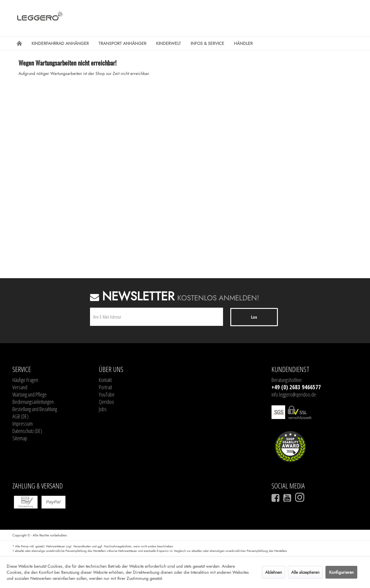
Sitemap (20, 438)
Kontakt (105, 380)
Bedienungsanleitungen (33, 402)
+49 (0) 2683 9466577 (296, 387)
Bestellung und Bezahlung (35, 409)
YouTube (107, 394)
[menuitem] (19, 43)
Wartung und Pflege (30, 394)
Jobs (103, 409)
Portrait (105, 387)
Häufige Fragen (25, 380)
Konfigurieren (341, 572)
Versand (20, 387)
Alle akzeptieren (305, 572)
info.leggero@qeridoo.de (294, 394)
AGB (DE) (20, 416)
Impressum (23, 424)
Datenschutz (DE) (27, 431)
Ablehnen (273, 572)
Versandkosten (82, 546)
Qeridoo (106, 402)
